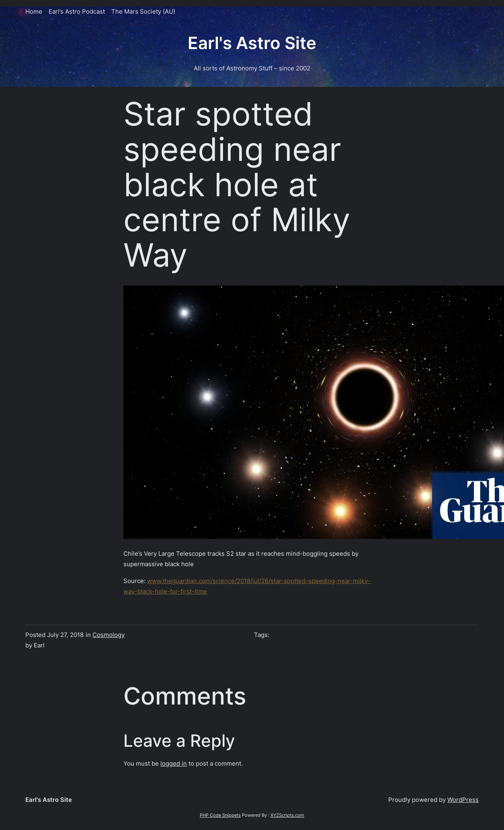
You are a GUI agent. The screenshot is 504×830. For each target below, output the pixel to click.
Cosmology (109, 635)
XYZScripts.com (287, 815)
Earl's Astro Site (252, 43)
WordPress (463, 800)
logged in (174, 763)
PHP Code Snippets (220, 815)
